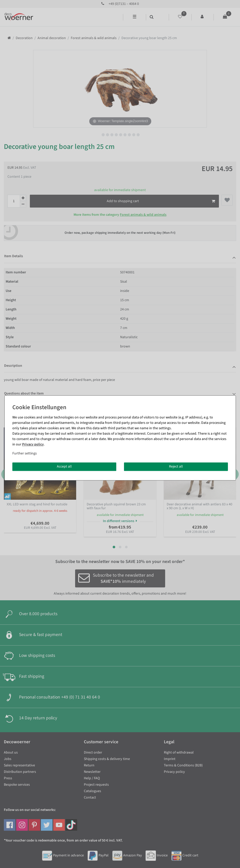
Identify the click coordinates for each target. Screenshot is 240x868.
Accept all (64, 467)
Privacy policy (33, 444)
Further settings (25, 453)
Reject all (176, 467)
